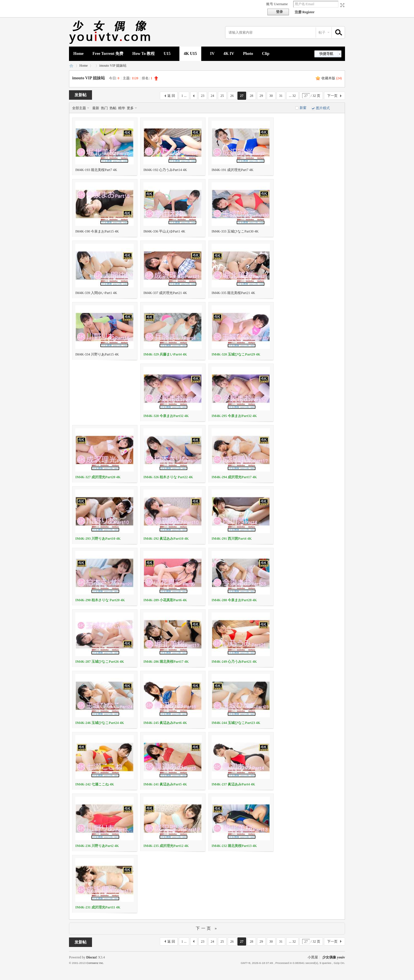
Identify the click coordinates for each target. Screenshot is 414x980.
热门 (104, 108)
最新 (96, 108)
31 (281, 96)
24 (212, 96)
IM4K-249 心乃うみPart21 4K (234, 662)
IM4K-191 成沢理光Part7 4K (232, 170)
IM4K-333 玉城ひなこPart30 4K (235, 231)
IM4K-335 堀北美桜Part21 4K (233, 293)
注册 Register (305, 12)
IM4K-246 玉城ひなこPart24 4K (100, 723)
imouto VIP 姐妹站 (113, 66)
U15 (167, 54)
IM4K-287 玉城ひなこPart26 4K (100, 662)
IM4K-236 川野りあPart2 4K (97, 846)
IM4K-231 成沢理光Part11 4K (98, 907)
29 (261, 96)
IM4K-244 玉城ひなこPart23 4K (236, 723)
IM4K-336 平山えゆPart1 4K (164, 231)
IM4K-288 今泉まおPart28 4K (234, 600)
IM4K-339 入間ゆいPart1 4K (96, 293)
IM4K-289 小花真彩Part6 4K (165, 600)
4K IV (229, 54)
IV (212, 54)
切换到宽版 (342, 5)
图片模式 (323, 108)
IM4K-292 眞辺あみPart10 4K (166, 539)
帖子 (322, 32)
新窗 (303, 108)
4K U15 (190, 54)
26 (232, 96)
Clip (266, 54)
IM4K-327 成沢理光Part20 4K (98, 477)
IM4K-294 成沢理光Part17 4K (234, 477)
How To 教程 (143, 54)
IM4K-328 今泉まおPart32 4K (166, 416)
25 (222, 96)
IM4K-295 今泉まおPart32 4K (234, 416)
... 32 (292, 96)
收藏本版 (332, 78)
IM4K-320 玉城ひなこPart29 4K (236, 354)
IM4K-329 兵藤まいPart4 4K (165, 354)
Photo (248, 54)
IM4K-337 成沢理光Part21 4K (165, 293)
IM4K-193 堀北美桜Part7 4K (96, 170)
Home (78, 54)
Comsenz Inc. (95, 963)
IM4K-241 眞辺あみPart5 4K (165, 784)
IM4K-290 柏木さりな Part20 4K (100, 600)
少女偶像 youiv (71, 66)
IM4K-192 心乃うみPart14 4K (165, 170)
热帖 (113, 108)
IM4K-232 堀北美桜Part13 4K (234, 846)
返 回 (171, 96)
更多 (130, 108)
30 (271, 96)
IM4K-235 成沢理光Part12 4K (166, 846)
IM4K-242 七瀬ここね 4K (95, 784)
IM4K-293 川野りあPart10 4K (98, 539)
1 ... (184, 96)
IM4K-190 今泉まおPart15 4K (97, 231)
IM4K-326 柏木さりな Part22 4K (168, 477)
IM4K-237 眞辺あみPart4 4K (233, 784)
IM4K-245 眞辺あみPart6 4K (165, 723)
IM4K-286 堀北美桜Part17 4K (166, 662)
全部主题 (79, 108)
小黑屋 (313, 957)
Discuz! (92, 957)
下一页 (332, 96)
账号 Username (277, 4)
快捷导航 (326, 54)
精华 (122, 108)
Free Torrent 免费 (108, 54)
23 (203, 96)
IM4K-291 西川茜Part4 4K (232, 539)
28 (252, 96)
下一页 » (207, 928)
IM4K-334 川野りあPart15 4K (97, 354)
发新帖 (80, 95)
